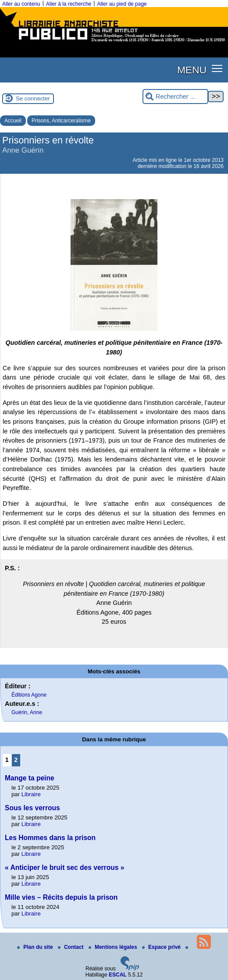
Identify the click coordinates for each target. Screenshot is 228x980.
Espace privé (162, 947)
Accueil (13, 121)
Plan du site (36, 947)
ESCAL (118, 975)
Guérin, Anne (27, 712)
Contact (71, 947)
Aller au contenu (21, 4)
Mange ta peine (30, 778)
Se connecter (33, 98)
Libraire (31, 794)
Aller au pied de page (122, 4)
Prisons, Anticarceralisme (61, 121)
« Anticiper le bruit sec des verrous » (64, 867)
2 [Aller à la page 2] (16, 760)
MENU (192, 70)
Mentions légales (114, 947)
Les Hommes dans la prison (50, 838)
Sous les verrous (32, 808)
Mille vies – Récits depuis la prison (61, 897)
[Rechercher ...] (175, 97)
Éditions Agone (29, 695)
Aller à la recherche (69, 4)
